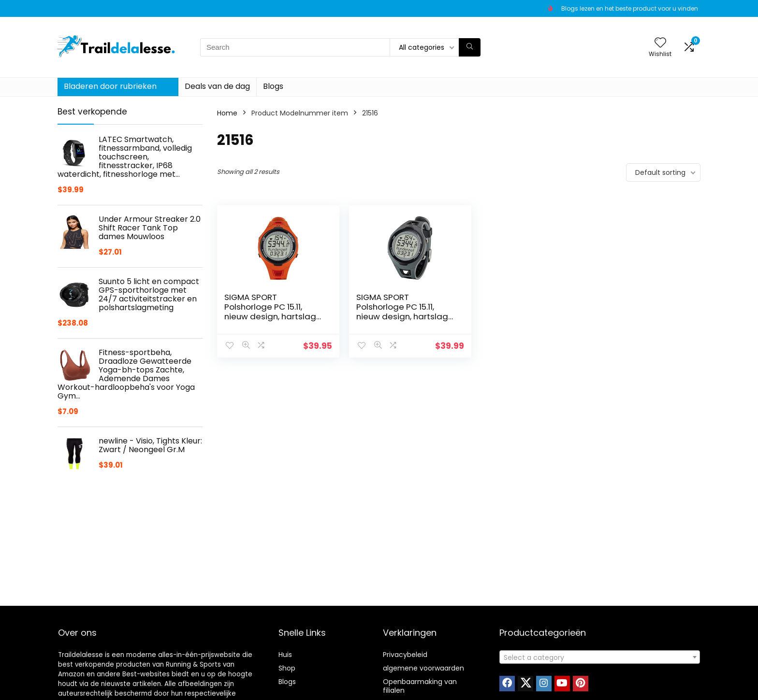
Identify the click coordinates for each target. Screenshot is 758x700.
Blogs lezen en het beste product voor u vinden (630, 8)
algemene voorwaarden (423, 668)
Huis (285, 655)
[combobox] (600, 657)
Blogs (273, 86)
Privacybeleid (405, 655)
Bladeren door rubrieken (110, 86)
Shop (287, 668)
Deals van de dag (217, 86)
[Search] (470, 47)
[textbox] (600, 657)
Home (227, 113)
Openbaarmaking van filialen (420, 686)
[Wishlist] (660, 43)
